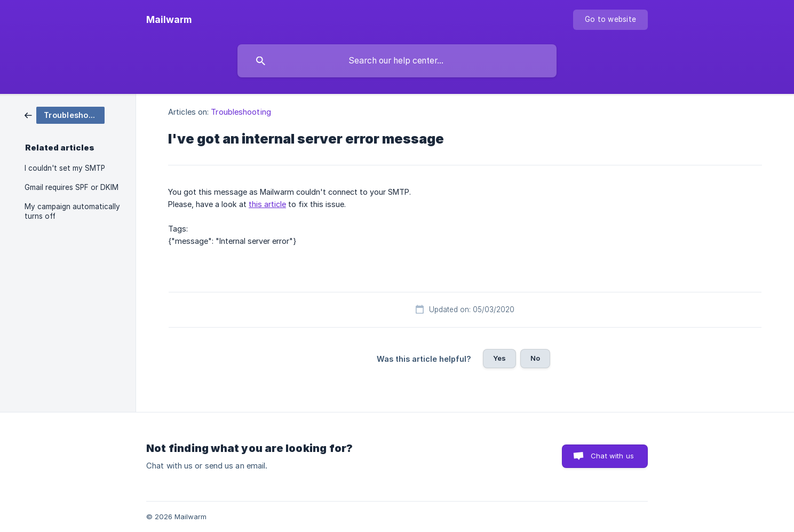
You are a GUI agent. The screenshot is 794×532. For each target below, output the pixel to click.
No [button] (535, 358)
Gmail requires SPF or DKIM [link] (72, 187)
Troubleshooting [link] (241, 112)
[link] (65, 114)
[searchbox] (397, 61)
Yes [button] (499, 358)
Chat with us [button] (612, 456)
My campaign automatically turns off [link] (72, 211)
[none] (169, 20)
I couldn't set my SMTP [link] (65, 168)
